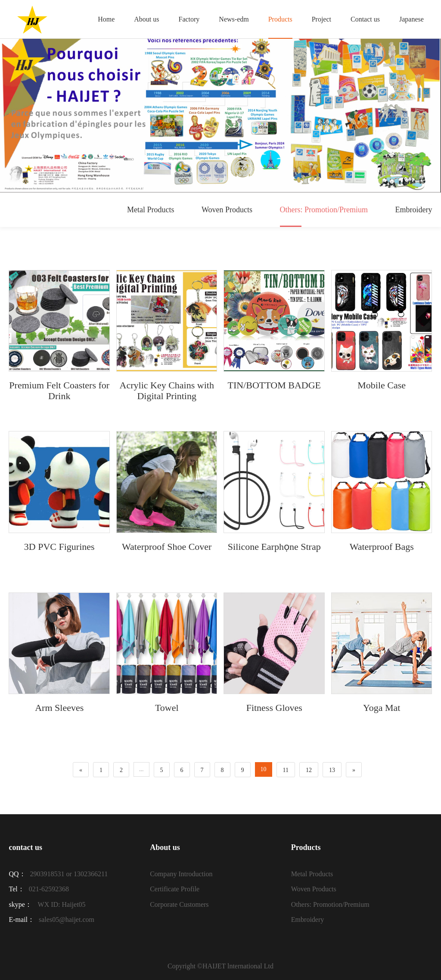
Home (106, 19)
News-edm (234, 19)
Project (321, 19)
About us (146, 19)
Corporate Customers (179, 904)
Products (280, 19)
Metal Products (151, 210)
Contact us (365, 19)
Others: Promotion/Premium (324, 216)
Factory (189, 19)
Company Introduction (181, 874)
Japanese (411, 19)
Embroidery (414, 210)
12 (309, 770)
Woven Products (227, 210)
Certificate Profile (175, 889)
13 (332, 770)
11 (286, 770)
